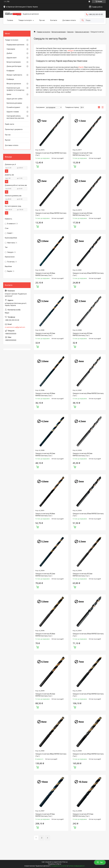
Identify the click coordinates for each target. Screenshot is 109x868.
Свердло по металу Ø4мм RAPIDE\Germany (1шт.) (88, 394)
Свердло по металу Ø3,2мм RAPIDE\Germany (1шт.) (45, 334)
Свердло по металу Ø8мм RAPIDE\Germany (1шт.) (51, 755)
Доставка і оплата (69, 20)
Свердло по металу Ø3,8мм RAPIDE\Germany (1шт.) (45, 394)
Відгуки (8, 140)
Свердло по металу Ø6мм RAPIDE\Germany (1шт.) (88, 635)
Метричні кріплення (14, 84)
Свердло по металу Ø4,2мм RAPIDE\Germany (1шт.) (45, 455)
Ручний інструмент (13, 107)
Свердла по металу (82, 32)
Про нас (42, 20)
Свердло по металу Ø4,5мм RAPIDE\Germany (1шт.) (83, 455)
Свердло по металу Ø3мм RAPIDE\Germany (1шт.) (88, 274)
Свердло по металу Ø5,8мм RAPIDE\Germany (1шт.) (45, 635)
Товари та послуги (25, 20)
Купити (37, 166)
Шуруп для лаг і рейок (14, 99)
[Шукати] (83, 20)
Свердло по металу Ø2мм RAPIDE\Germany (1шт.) (51, 214)
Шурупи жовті (12, 58)
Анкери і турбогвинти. (14, 75)
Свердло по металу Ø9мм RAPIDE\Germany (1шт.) (88, 755)
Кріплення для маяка (14, 103)
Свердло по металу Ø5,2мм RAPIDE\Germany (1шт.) (45, 575)
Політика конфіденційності (76, 866)
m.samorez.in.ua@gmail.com (15, 327)
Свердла (70, 32)
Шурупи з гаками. (13, 112)
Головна (10, 20)
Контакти (54, 20)
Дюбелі (9, 53)
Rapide (81, 67)
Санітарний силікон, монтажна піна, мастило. (16, 117)
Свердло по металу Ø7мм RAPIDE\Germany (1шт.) (88, 695)
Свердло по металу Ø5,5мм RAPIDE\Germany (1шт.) (83, 575)
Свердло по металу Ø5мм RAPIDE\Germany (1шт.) (88, 515)
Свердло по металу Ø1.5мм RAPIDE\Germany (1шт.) (83, 154)
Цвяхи (9, 94)
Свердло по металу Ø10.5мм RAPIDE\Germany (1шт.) (83, 815)
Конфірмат (11, 71)
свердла (71, 51)
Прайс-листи (10, 124)
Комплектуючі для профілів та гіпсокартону (15, 89)
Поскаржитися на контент (59, 866)
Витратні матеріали (59, 32)
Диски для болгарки (14, 66)
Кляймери (10, 79)
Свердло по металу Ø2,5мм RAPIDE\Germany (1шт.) (83, 214)
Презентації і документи (14, 129)
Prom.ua (65, 862)
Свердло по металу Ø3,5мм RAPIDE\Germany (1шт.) (83, 334)
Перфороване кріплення (15, 45)
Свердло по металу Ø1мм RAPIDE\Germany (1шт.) (51, 154)
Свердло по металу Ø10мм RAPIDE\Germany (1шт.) (45, 815)
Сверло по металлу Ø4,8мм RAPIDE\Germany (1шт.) (45, 515)
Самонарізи (11, 49)
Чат (100, 862)
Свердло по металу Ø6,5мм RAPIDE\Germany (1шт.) (45, 695)
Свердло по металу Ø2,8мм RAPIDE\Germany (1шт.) (45, 274)
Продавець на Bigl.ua (55, 864)
